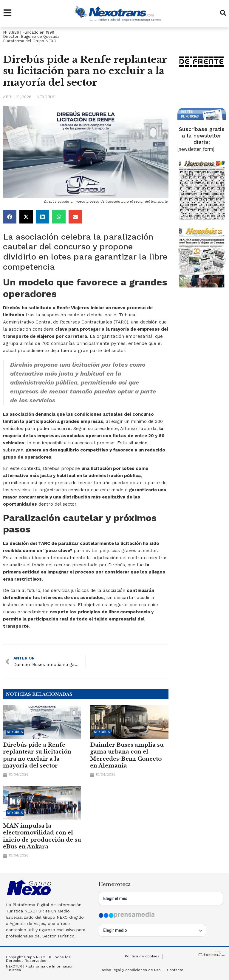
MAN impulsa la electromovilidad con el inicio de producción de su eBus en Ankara (42, 836)
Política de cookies (142, 956)
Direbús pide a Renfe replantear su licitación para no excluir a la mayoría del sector (37, 755)
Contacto (175, 970)
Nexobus (46, 97)
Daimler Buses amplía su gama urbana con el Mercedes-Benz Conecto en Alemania (127, 755)
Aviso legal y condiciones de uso (131, 970)
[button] (10, 217)
